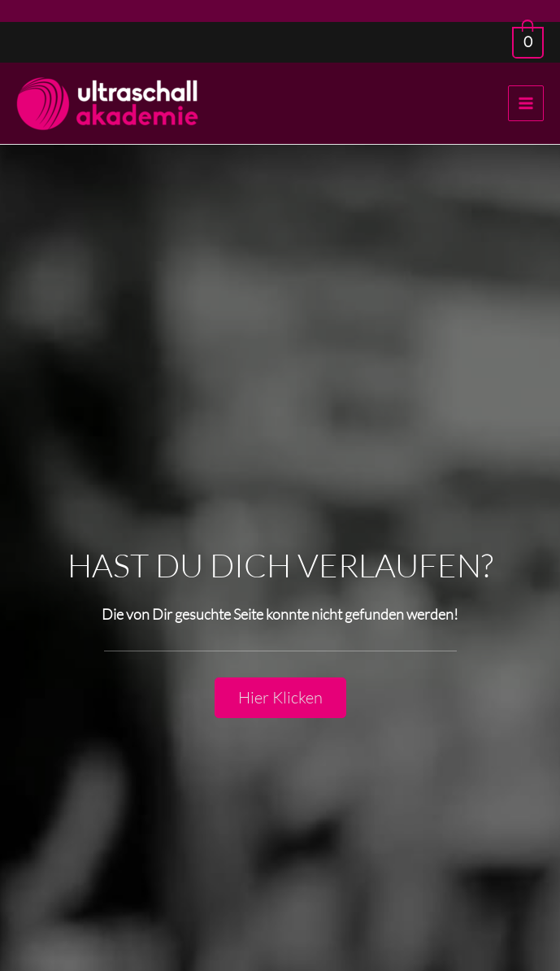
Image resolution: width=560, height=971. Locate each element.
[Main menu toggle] (526, 103)
